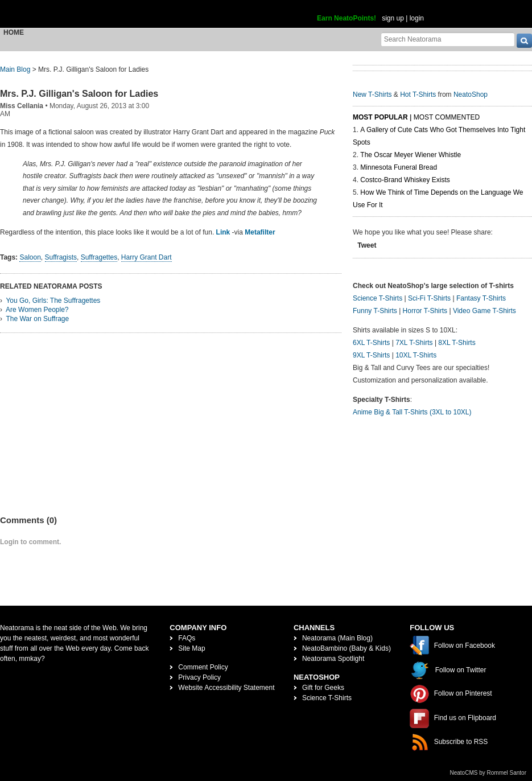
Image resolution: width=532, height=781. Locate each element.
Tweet (367, 245)
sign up (393, 18)
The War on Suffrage (37, 319)
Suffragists (61, 257)
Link (223, 232)
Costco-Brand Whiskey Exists (405, 180)
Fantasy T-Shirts (481, 298)
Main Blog (15, 69)
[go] (524, 41)
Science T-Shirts (378, 298)
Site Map (191, 648)
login (417, 18)
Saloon (30, 257)
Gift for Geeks (323, 688)
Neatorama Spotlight (333, 659)
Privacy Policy (199, 677)
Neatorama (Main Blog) (337, 638)
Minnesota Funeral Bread (399, 167)
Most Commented (447, 117)
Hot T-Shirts (418, 94)
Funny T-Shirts (375, 311)
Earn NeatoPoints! (347, 18)
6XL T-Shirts (371, 343)
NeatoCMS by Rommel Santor (488, 773)
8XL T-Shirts (457, 343)
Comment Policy (203, 667)
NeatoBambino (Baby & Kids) (347, 648)
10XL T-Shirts (416, 355)
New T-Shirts (372, 94)
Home (14, 32)
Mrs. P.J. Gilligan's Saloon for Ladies (79, 94)
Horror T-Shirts (425, 311)
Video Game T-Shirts (484, 311)
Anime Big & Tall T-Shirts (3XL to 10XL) (412, 412)
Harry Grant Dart (147, 257)
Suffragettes (99, 257)
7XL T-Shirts (414, 343)
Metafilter (260, 232)
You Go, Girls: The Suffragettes (53, 301)
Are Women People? (37, 310)
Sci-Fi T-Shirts (429, 298)
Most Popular (380, 117)
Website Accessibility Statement (226, 688)
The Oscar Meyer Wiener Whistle (411, 155)
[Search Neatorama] (448, 39)
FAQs (187, 638)
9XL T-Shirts (371, 355)
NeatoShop (471, 94)
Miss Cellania (22, 106)
